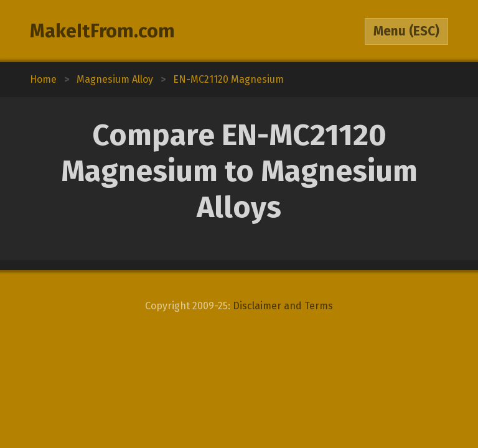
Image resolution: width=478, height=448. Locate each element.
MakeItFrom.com (102, 31)
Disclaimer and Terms (283, 306)
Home (43, 79)
